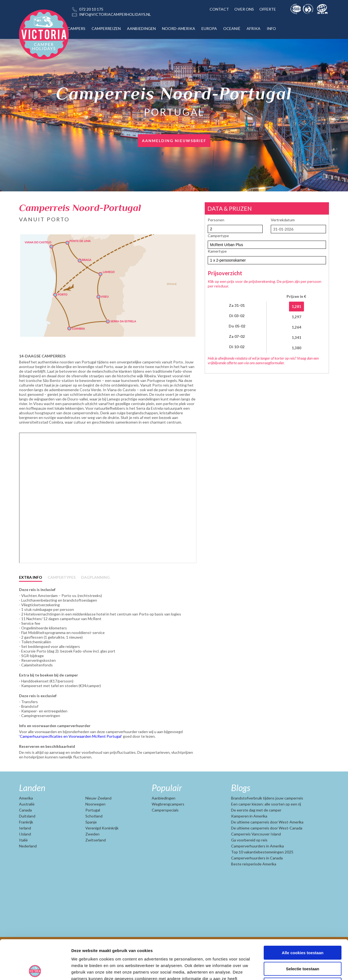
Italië (23, 857)
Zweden (92, 851)
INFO (271, 28)
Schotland (94, 833)
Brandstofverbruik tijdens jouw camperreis (267, 815)
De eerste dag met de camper (256, 827)
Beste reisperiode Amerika (254, 881)
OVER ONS (244, 9)
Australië (27, 821)
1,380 (296, 348)
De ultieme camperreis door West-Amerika (267, 839)
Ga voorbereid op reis (249, 857)
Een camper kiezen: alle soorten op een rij (266, 821)
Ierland (25, 845)
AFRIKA (254, 28)
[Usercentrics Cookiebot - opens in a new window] (35, 969)
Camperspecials (165, 827)
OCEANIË (232, 28)
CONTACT (219, 9)
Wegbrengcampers (168, 821)
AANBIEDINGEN (141, 28)
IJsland (25, 851)
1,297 (296, 317)
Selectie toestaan (303, 930)
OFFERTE (268, 9)
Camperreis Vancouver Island (256, 851)
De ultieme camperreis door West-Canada (267, 845)
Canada (25, 827)
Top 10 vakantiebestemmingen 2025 (262, 869)
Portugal (93, 827)
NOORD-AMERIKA (179, 28)
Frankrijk (26, 839)
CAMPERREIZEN (106, 28)
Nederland (28, 863)
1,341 (296, 338)
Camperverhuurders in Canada (257, 875)
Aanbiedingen (164, 815)
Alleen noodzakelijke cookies (303, 945)
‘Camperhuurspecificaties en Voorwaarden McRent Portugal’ (71, 754)
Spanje (91, 839)
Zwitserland (96, 857)
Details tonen (294, 969)
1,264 (296, 327)
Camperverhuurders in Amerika (257, 863)
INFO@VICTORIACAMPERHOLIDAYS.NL (115, 14)
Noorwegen (95, 821)
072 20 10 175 (91, 9)
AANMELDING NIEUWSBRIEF (174, 141)
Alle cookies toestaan (302, 913)
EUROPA (209, 28)
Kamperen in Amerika (249, 833)
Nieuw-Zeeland (98, 815)
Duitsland (27, 833)
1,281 (296, 307)
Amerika (26, 815)
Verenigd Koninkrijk (102, 845)
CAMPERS (76, 28)
